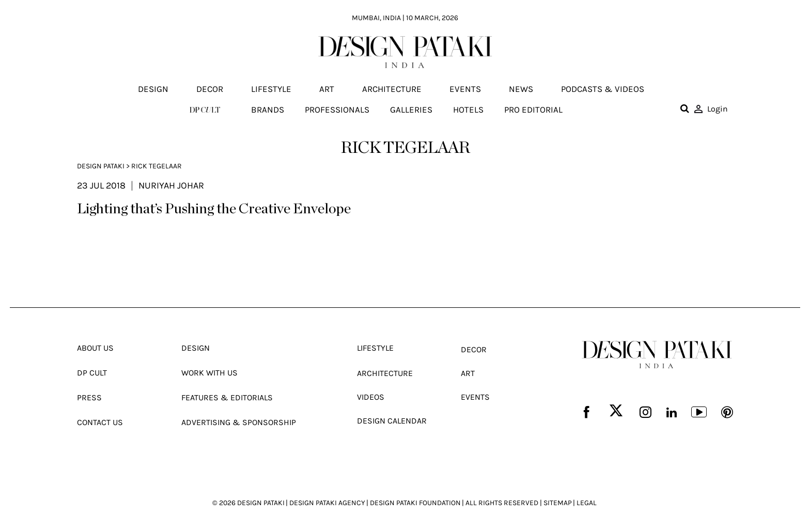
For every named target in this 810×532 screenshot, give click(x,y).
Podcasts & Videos (603, 89)
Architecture (392, 89)
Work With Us (209, 372)
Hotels (468, 109)
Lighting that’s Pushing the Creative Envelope (214, 210)
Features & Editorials (227, 396)
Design (153, 89)
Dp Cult (92, 372)
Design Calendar (392, 419)
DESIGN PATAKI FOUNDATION (415, 501)
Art (327, 89)
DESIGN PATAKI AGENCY (327, 501)
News (521, 89)
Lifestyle (271, 89)
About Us (95, 348)
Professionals (337, 109)
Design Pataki (101, 166)
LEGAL (587, 501)
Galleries (411, 109)
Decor (210, 89)
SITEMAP (558, 501)
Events (465, 89)
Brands (268, 109)
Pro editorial (533, 109)
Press (89, 396)
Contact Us (100, 421)
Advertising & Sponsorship (239, 421)
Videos (371, 396)
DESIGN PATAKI (261, 501)
